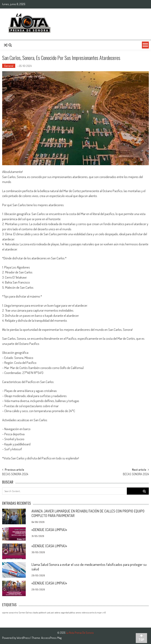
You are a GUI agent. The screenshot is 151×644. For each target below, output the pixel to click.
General (9, 66)
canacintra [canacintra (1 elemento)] (13, 613)
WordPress (24, 638)
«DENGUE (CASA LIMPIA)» (49, 530)
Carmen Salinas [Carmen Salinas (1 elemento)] (25, 613)
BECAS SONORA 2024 (15, 474)
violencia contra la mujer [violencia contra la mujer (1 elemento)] (92, 613)
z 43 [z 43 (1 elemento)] (104, 613)
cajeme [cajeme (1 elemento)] (5, 613)
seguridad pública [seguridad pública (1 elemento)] (68, 613)
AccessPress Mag (51, 638)
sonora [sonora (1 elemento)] (78, 613)
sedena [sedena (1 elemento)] (57, 613)
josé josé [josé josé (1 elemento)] (50, 613)
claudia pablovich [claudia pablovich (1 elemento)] (40, 613)
